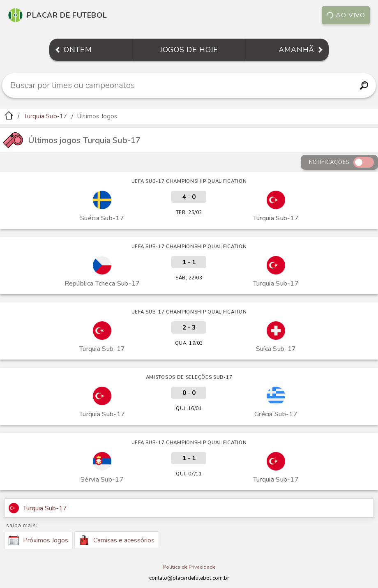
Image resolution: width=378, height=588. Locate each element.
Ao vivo (346, 15)
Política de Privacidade (189, 567)
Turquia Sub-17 (46, 116)
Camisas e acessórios (117, 540)
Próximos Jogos (38, 540)
